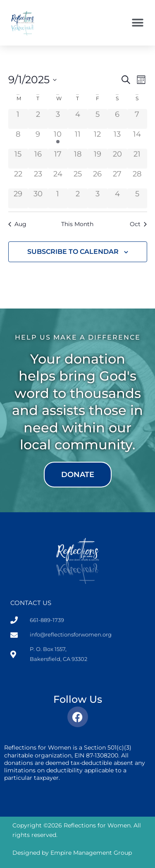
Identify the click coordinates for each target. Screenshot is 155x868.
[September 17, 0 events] (58, 159)
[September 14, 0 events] (137, 139)
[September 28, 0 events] (137, 178)
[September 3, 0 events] (58, 119)
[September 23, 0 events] (38, 178)
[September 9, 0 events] (38, 139)
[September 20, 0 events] (117, 159)
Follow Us (78, 699)
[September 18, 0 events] (78, 159)
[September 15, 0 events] (18, 159)
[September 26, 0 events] (98, 178)
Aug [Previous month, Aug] (17, 224)
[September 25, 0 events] (78, 178)
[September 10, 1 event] (58, 139)
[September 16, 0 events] (38, 159)
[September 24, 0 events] (58, 178)
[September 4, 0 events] (78, 119)
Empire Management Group (91, 853)
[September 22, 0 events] (18, 178)
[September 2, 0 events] (38, 119)
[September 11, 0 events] (78, 139)
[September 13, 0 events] (117, 139)
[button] (137, 23)
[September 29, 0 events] (18, 198)
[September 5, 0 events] (98, 119)
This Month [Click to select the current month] (77, 224)
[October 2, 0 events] (78, 198)
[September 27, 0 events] (117, 178)
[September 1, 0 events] (18, 119)
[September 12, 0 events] (98, 139)
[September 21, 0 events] (137, 159)
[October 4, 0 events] (117, 198)
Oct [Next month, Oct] (138, 224)
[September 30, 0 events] (38, 198)
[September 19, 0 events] (98, 159)
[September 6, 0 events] (117, 119)
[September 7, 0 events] (137, 119)
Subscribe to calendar (73, 252)
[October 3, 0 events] (98, 198)
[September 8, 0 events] (18, 139)
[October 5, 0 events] (137, 198)
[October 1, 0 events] (58, 198)
